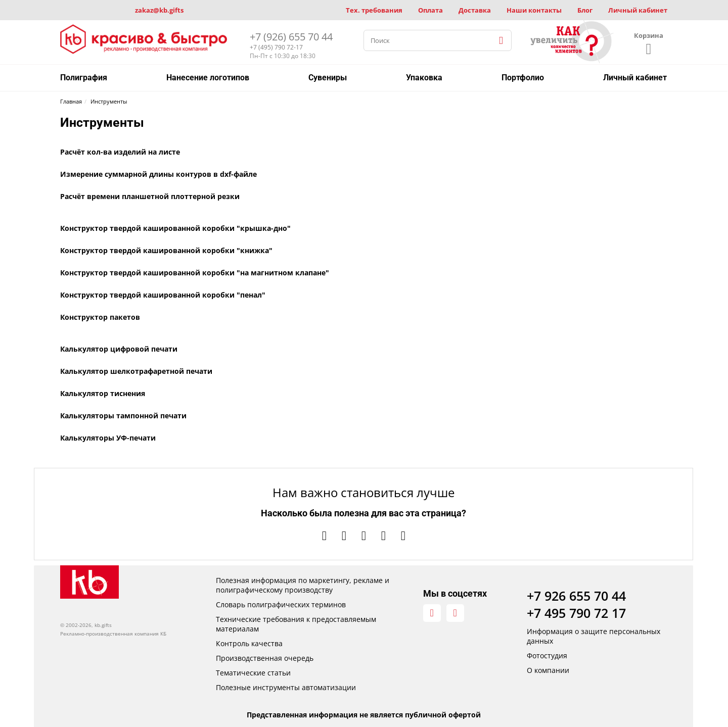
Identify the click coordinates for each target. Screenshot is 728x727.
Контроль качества (249, 643)
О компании (548, 670)
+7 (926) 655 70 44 (291, 37)
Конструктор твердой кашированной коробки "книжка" (166, 250)
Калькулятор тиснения (103, 393)
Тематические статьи (253, 673)
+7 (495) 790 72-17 (276, 47)
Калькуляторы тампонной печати (123, 416)
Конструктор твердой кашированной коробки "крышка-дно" (175, 228)
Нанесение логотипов (208, 78)
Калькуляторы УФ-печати (108, 438)
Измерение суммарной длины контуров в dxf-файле (158, 174)
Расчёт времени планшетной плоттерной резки (150, 196)
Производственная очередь (265, 658)
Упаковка (424, 78)
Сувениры (328, 78)
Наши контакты (534, 10)
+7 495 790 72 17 (576, 613)
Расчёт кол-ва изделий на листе (120, 152)
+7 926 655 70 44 (576, 596)
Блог (585, 10)
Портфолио (523, 78)
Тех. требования (374, 10)
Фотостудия (547, 656)
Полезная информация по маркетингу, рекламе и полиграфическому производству (303, 585)
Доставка (475, 10)
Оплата (430, 10)
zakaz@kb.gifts (159, 10)
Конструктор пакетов (100, 317)
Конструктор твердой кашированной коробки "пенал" (163, 295)
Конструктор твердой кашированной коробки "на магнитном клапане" (195, 273)
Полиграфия (84, 78)
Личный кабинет (638, 10)
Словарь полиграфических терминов (281, 604)
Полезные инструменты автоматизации (286, 687)
